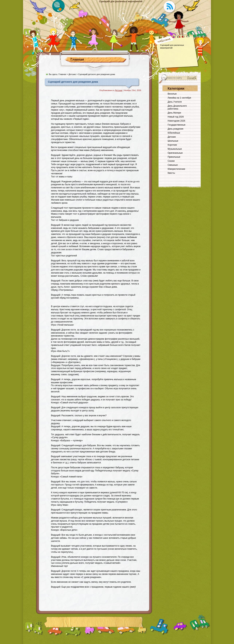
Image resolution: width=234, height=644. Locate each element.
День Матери (174, 113)
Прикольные (174, 157)
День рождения (175, 129)
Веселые (172, 94)
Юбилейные (174, 133)
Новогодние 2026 (176, 121)
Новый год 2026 (176, 117)
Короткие (172, 145)
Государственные (177, 125)
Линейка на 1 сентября (179, 98)
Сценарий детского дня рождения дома (73, 82)
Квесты (171, 173)
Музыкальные (175, 149)
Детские (72, 74)
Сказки (171, 161)
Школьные (173, 141)
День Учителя (175, 102)
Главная (77, 59)
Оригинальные (175, 153)
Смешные (173, 165)
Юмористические (176, 169)
